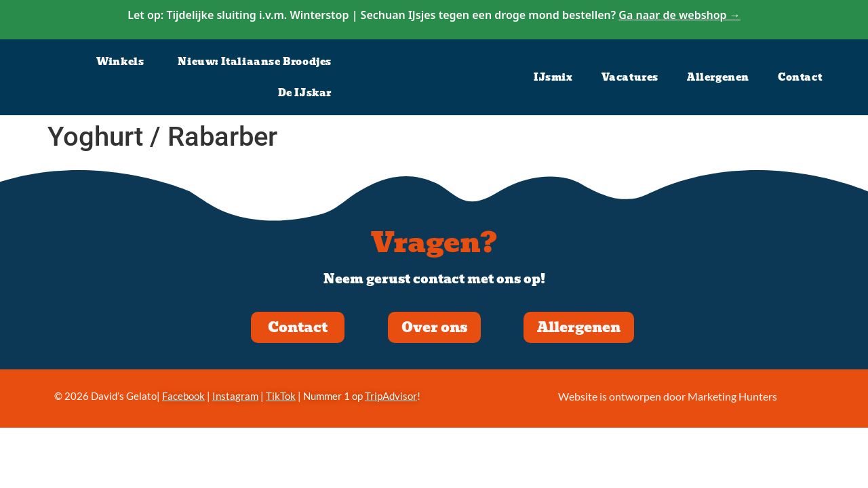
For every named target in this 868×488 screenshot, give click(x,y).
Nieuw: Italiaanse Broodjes (255, 62)
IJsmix (553, 77)
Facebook (183, 396)
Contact (800, 77)
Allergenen (718, 77)
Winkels (120, 62)
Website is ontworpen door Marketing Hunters (668, 396)
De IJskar (305, 93)
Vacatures (630, 77)
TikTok (281, 396)
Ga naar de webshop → (679, 15)
